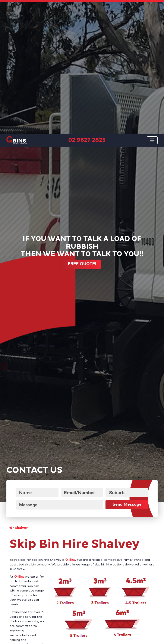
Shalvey (21, 401)
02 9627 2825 (126, 548)
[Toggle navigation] (152, 6)
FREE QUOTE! (82, 138)
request (19, 552)
